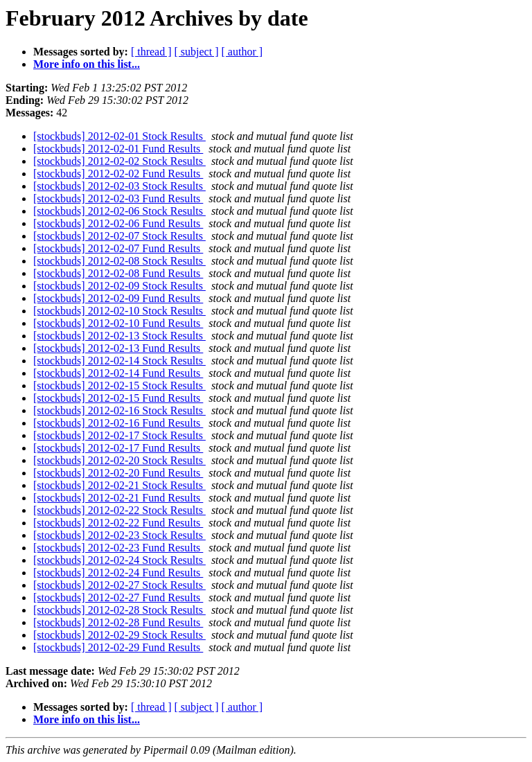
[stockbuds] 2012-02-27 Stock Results (119, 585)
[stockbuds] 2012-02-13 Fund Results (118, 348)
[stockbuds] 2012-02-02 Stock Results (119, 161)
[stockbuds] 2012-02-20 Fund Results (118, 473)
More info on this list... (87, 64)
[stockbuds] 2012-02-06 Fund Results (118, 223)
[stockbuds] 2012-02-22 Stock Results (119, 510)
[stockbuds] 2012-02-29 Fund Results (118, 647)
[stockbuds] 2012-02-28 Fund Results (118, 622)
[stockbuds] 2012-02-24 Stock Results (119, 560)
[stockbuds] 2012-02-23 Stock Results (119, 535)
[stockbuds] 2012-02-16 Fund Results (118, 423)
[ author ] (242, 52)
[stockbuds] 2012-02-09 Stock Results (119, 286)
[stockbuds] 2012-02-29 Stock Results (119, 635)
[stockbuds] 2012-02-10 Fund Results (118, 323)
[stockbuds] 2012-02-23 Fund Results (118, 548)
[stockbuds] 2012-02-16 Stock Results (119, 410)
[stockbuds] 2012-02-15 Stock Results (119, 386)
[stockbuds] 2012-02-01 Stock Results (119, 136)
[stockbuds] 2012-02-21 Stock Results (119, 485)
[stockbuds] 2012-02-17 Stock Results (119, 435)
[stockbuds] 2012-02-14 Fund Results (118, 373)
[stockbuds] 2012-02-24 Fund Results (118, 573)
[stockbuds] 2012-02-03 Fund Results (118, 198)
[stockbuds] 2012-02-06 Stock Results (119, 211)
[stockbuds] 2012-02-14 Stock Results (119, 361)
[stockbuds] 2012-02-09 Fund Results (118, 298)
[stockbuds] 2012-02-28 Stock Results (119, 610)
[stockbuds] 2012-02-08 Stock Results (119, 261)
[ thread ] (151, 52)
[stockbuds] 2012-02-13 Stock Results (119, 336)
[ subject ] (197, 52)
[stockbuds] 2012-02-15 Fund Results (118, 398)
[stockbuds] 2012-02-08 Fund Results (118, 273)
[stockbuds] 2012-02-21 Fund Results (118, 498)
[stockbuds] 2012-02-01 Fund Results (118, 149)
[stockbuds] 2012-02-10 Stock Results (119, 311)
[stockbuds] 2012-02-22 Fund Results (118, 523)
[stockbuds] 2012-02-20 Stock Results (119, 460)
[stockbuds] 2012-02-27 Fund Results (118, 597)
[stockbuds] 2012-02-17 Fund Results (118, 448)
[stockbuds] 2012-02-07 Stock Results (119, 236)
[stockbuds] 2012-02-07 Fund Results (118, 248)
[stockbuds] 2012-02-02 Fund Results (118, 174)
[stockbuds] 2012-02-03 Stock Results (119, 186)
